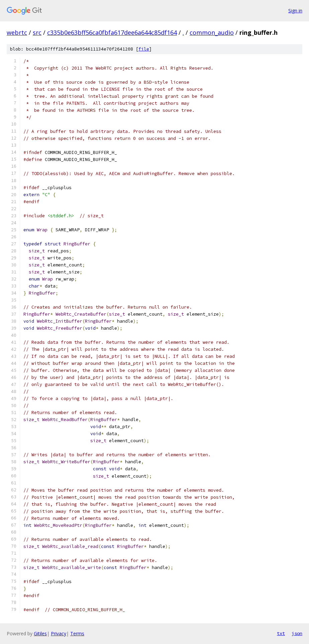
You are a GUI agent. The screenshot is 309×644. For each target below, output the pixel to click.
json (297, 633)
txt (281, 633)
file (144, 49)
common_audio (212, 32)
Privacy (59, 633)
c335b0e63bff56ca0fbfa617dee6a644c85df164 (112, 32)
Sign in (295, 11)
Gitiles (40, 633)
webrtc (17, 32)
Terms (77, 633)
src (37, 32)
